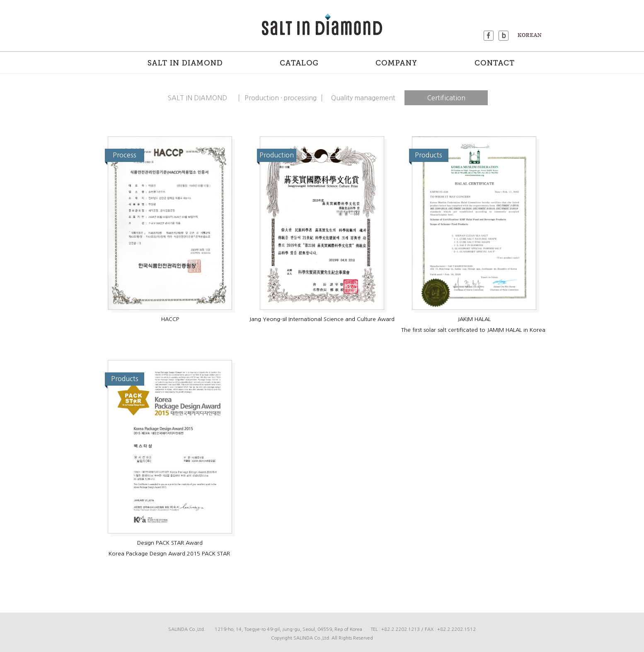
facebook (489, 36)
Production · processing (281, 98)
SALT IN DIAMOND (197, 98)
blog (504, 36)
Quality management (363, 98)
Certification (446, 98)
